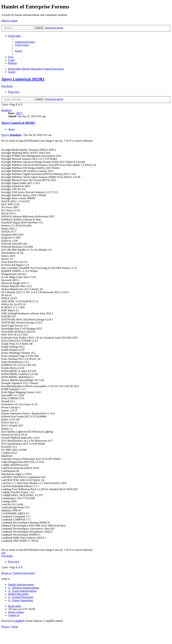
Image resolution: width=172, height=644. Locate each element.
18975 (19, 113)
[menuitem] (25, 42)
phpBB (19, 621)
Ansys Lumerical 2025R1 (23, 79)
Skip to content (9, 21)
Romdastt (6, 110)
